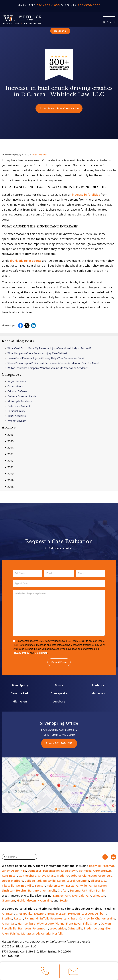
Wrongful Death (17, 421)
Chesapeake (59, 693)
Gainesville (75, 928)
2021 (9, 467)
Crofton (63, 890)
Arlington (8, 913)
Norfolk (57, 933)
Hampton (24, 928)
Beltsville (49, 881)
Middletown (69, 871)
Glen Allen (20, 701)
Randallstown (97, 886)
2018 (9, 487)
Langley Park (62, 896)
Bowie (59, 685)
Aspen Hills (19, 871)
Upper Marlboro (13, 881)
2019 (9, 480)
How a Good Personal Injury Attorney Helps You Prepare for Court (46, 358)
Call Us (45, 972)
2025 (9, 441)
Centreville (86, 918)
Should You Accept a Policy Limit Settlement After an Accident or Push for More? (53, 363)
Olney (6, 871)
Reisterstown (56, 886)
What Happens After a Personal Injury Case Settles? (37, 353)
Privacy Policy (21, 653)
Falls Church (91, 923)
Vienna (60, 923)
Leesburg (59, 701)
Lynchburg (70, 918)
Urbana (76, 876)
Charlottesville (105, 918)
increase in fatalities (86, 195)
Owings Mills (25, 886)
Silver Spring (20, 685)
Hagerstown (51, 871)
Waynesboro (45, 923)
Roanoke (56, 918)
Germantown (102, 871)
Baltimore (35, 890)
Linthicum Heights (14, 890)
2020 (9, 474)
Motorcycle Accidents (20, 401)
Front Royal (74, 923)
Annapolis (50, 890)
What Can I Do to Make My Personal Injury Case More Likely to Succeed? (49, 348)
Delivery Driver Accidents (22, 396)
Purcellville (9, 928)
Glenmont (9, 900)
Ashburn (101, 913)
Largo (61, 881)
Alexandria (43, 933)
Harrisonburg (27, 923)
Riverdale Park (82, 896)
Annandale (9, 923)
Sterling (7, 918)
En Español (60, 31)
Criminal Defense (17, 391)
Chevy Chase (47, 876)
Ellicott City (98, 881)
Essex (70, 886)
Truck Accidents (39, 155)
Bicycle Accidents (17, 381)
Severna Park (20, 693)
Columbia (83, 881)
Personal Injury (16, 411)
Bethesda (85, 871)
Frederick (98, 685)
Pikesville (8, 886)
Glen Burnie (97, 890)
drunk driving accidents (26, 261)
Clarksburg (90, 876)
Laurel (71, 881)
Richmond (31, 918)
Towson (40, 886)
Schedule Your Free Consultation (59, 108)
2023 (9, 454)
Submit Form (59, 662)
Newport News (44, 913)
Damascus (35, 871)
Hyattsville (45, 900)
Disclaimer (41, 653)
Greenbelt (105, 876)
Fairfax (15, 933)
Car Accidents (15, 386)
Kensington (10, 876)
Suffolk (44, 918)
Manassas (98, 693)
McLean (61, 913)
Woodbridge (58, 928)
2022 (9, 461)
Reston (19, 918)
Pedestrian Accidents (19, 406)
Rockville (95, 866)
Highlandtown (26, 900)
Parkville (81, 886)
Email (73, 973)
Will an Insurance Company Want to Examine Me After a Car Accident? (48, 368)
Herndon (74, 913)
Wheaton (99, 896)
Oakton (106, 923)
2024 (9, 448)
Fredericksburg (94, 928)
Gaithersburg (28, 876)
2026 (9, 435)
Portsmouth (40, 928)
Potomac (108, 866)
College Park (33, 881)
